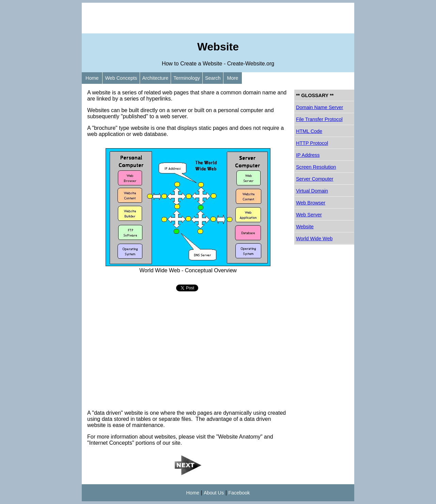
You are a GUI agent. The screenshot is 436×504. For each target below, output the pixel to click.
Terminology (187, 78)
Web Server (309, 215)
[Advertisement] (218, 18)
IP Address (308, 155)
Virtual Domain (312, 191)
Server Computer (315, 179)
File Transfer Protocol (319, 119)
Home (92, 78)
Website (305, 227)
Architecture (155, 78)
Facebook (239, 493)
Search (213, 78)
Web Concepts (121, 78)
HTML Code (309, 131)
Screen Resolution (316, 167)
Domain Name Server (320, 107)
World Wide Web (314, 239)
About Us (214, 493)
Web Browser (311, 203)
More (233, 78)
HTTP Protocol (312, 143)
